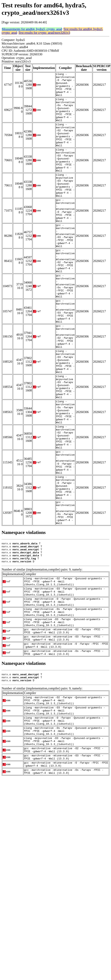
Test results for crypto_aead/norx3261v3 (44, 33)
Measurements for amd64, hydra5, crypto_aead (32, 29)
